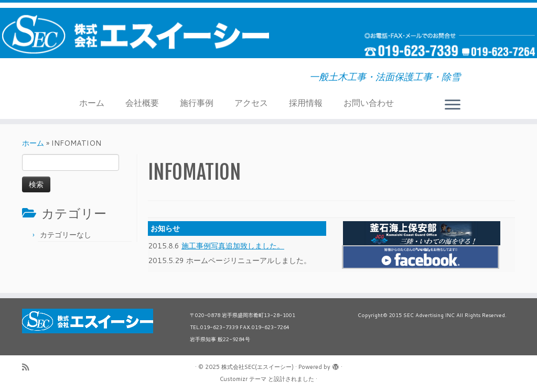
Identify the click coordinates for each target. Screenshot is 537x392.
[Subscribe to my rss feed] (29, 367)
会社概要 (142, 102)
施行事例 (197, 102)
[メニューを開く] (453, 105)
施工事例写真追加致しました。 (233, 246)
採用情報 (306, 102)
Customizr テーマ (243, 379)
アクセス (251, 102)
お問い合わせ (369, 102)
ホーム (92, 102)
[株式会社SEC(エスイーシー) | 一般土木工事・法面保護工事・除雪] (268, 33)
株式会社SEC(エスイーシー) (257, 367)
